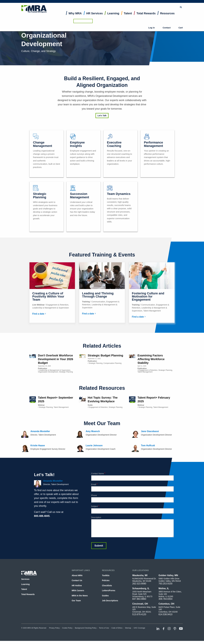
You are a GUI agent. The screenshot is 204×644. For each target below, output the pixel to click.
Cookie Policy (67, 628)
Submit (135, 4)
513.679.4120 (139, 614)
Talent (128, 16)
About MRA (77, 575)
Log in (159, 11)
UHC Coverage (139, 628)
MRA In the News (80, 596)
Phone (94, 495)
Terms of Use (104, 628)
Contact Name (98, 474)
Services (25, 579)
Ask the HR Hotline (173, 4)
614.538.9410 (165, 614)
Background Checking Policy (86, 628)
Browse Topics (150, 3)
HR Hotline (77, 586)
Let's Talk (102, 116)
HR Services (95, 16)
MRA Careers (78, 590)
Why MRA (75, 16)
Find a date (38, 314)
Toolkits (106, 575)
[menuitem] (75, 17)
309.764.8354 (165, 599)
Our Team (76, 601)
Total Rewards (146, 16)
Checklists (107, 586)
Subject (95, 506)
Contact (169, 11)
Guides (105, 596)
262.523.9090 (139, 584)
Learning (113, 16)
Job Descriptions (110, 601)
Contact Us (77, 580)
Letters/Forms (109, 590)
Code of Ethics (117, 628)
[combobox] (120, 4)
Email (94, 484)
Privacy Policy (54, 628)
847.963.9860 (139, 599)
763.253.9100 (165, 584)
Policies (106, 580)
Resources (167, 16)
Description (96, 517)
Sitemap (128, 628)
